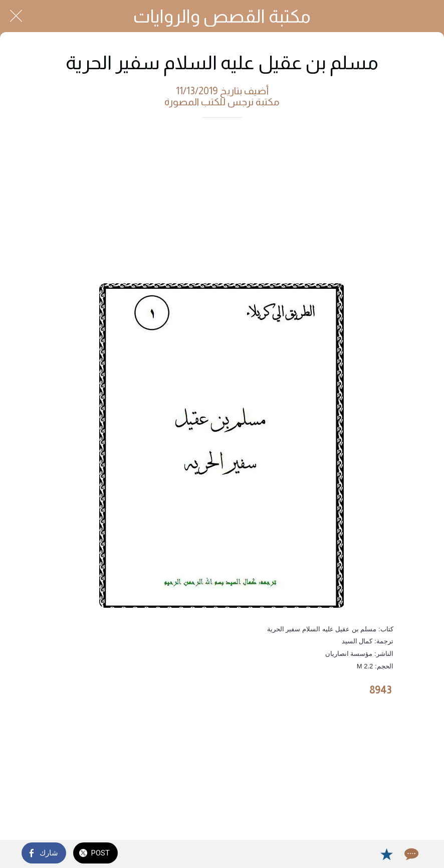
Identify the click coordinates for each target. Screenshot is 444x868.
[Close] (16, 16)
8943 (380, 690)
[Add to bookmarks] (386, 854)
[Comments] (410, 854)
